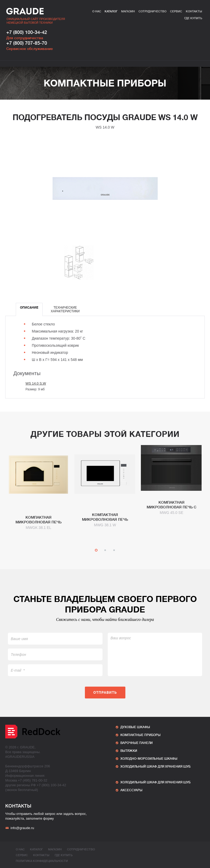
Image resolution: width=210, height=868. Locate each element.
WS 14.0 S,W (36, 383)
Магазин (128, 11)
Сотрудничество (152, 11)
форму (48, 818)
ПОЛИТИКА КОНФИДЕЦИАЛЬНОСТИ (42, 861)
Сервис (176, 11)
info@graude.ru (20, 828)
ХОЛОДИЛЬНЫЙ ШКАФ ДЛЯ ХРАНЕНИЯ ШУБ (155, 767)
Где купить (193, 18)
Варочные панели (137, 743)
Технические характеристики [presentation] (65, 309)
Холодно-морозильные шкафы (149, 759)
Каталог (111, 11)
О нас (97, 11)
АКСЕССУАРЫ (131, 790)
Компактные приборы (105, 83)
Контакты (194, 11)
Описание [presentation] (29, 308)
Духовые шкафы (135, 727)
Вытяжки (129, 751)
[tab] (29, 309)
